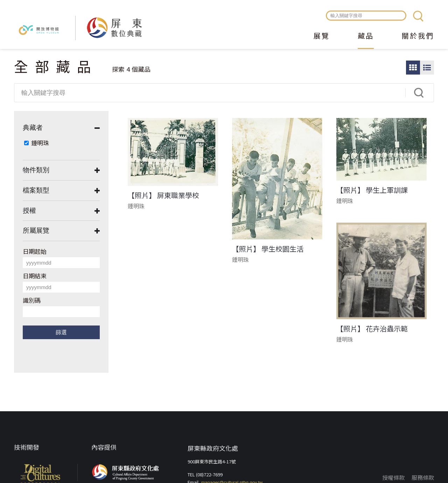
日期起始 (35, 251)
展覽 (322, 36)
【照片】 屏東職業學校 (163, 195)
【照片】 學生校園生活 (268, 249)
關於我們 (418, 36)
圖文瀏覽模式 (427, 68)
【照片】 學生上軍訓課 (372, 190)
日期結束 (35, 276)
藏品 (366, 36)
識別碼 (32, 300)
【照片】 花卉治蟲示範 (372, 329)
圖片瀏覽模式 (413, 68)
